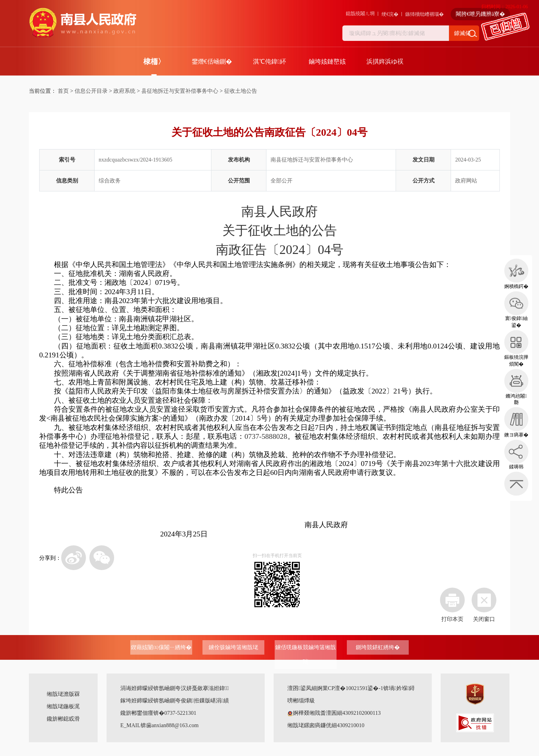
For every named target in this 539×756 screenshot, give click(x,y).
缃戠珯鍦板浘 (63, 706)
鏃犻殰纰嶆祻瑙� (425, 14)
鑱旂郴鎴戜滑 (63, 719)
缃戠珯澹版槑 (63, 694)
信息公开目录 (91, 91)
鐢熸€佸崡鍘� (212, 62)
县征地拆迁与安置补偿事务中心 (180, 91)
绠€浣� (390, 14)
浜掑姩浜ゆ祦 (385, 62)
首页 (63, 91)
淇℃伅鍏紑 (269, 62)
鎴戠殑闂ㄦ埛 (360, 14)
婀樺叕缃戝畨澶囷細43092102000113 (334, 713)
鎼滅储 (462, 33)
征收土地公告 (241, 91)
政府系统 (124, 91)
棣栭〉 (154, 62)
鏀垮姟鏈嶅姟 (327, 62)
